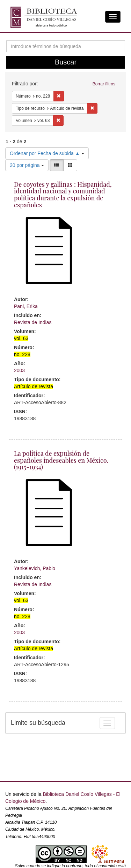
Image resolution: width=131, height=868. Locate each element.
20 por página (27, 165)
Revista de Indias (33, 322)
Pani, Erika (26, 306)
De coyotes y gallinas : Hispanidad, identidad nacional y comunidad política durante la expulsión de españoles (63, 195)
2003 (19, 370)
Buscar (66, 62)
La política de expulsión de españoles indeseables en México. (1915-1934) (61, 460)
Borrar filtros (104, 84)
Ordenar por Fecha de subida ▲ (47, 153)
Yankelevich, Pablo (35, 568)
